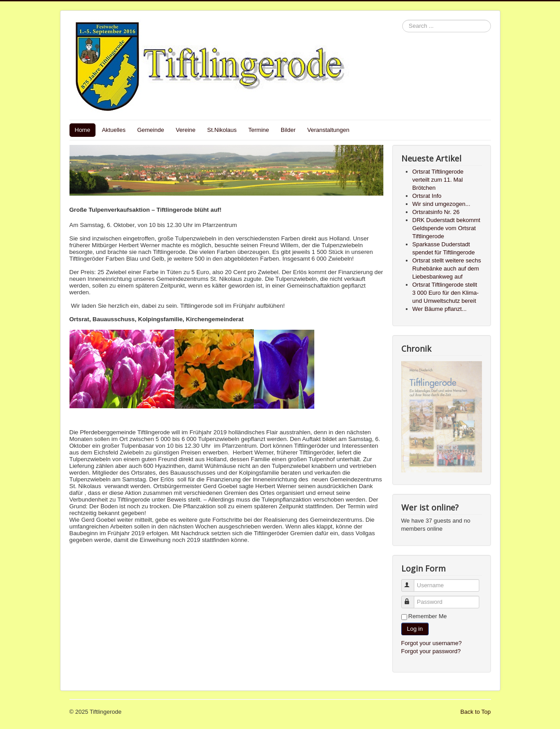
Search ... (402, 20)
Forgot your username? (432, 643)
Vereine (186, 130)
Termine (259, 130)
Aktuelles (114, 130)
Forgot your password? (431, 651)
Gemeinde (151, 130)
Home (83, 130)
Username (412, 582)
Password (412, 598)
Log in (415, 629)
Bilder (288, 130)
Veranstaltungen (328, 130)
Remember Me (428, 616)
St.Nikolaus (222, 130)
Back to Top (476, 712)
